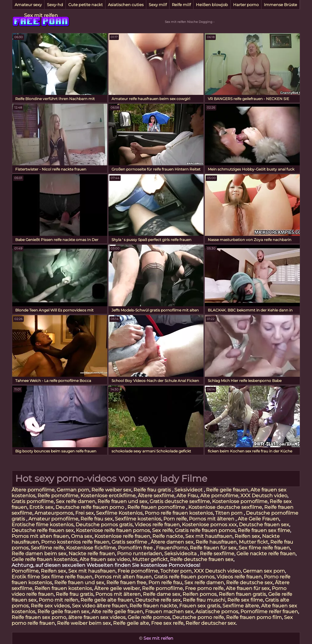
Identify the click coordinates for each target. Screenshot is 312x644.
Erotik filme (26, 577)
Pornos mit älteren (212, 519)
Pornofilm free (136, 548)
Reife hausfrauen (216, 542)
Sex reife (162, 530)
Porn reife (175, 519)
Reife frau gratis (153, 490)
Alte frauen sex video (105, 559)
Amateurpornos (54, 513)
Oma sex (82, 536)
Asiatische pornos (217, 612)
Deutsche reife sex (158, 600)
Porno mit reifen (58, 600)
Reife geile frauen (227, 490)
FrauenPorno (172, 548)
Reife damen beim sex (39, 554)
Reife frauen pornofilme (157, 507)
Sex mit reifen (41, 15)
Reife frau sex (97, 519)
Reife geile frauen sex (63, 612)
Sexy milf (158, 5)
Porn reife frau (165, 583)
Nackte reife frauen (92, 554)
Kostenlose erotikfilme (108, 496)
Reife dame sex (162, 594)
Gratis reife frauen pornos (205, 530)
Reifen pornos (200, 594)
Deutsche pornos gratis (104, 525)
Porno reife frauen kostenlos (179, 513)
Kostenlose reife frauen (122, 536)
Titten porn (229, 513)
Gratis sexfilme (130, 542)
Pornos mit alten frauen (40, 536)
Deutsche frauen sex (264, 525)
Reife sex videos (50, 606)
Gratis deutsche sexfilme (180, 501)
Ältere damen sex (172, 542)
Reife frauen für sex (213, 548)
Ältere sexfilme (156, 496)
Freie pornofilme (138, 571)
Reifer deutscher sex (211, 623)
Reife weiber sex (111, 490)
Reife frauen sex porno (39, 617)
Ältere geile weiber (117, 588)
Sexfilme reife (47, 548)
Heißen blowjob (212, 5)
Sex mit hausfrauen (209, 536)
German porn (73, 490)
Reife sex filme (245, 600)
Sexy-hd (55, 5)
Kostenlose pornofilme (240, 501)
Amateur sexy (28, 5)
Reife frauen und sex (122, 501)
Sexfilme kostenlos (138, 519)
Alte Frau (187, 496)
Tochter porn (176, 571)
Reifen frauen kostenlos (63, 588)
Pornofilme (25, 571)
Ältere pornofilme (33, 490)
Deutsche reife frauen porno (90, 507)
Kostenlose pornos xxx (209, 525)
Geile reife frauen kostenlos (44, 559)
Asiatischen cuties (126, 5)
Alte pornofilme (219, 496)
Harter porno (246, 5)
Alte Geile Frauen (258, 519)
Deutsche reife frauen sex (43, 530)
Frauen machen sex (169, 612)
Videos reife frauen (157, 525)
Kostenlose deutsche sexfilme (225, 507)
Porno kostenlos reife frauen (75, 542)
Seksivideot (189, 490)
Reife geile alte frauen (107, 600)
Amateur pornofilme (53, 519)
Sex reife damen (76, 501)
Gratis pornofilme (33, 501)
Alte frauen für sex (248, 588)
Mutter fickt (253, 542)
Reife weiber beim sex (84, 623)
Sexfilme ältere (241, 606)
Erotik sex (41, 507)
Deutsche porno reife (198, 617)
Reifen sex (247, 536)
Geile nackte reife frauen (266, 554)
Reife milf (181, 5)
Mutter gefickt (150, 559)
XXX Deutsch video (264, 496)
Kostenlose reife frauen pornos (113, 530)
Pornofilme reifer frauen (269, 612)
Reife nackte (168, 536)
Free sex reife (167, 623)
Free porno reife (204, 588)
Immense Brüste (280, 5)
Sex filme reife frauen (264, 548)
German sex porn (264, 571)
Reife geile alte (131, 623)
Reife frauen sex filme (264, 530)
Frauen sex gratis (200, 606)
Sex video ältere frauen (100, 606)
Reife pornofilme (58, 496)
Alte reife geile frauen (117, 612)
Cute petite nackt (85, 5)
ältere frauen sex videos (97, 617)
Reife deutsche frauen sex (202, 559)
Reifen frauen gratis (242, 594)
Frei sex (85, 513)
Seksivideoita (181, 554)
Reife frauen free (126, 583)
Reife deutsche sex (249, 583)
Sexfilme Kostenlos (119, 513)
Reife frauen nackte (153, 606)
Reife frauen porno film (254, 617)
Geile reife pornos (149, 617)
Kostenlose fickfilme (91, 548)
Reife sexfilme (217, 554)
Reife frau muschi (204, 600)
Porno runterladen (140, 554)
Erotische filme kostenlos (43, 525)
